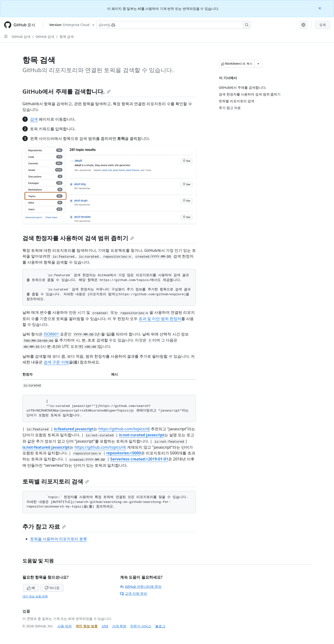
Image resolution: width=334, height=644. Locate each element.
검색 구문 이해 (56, 362)
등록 (323, 25)
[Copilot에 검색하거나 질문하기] (174, 25)
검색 (34, 119)
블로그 (160, 626)
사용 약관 (65, 626)
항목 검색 (67, 37)
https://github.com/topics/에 (124, 429)
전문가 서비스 (141, 626)
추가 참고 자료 (44, 526)
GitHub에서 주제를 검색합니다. (67, 91)
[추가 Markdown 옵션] (258, 64)
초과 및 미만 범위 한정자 (160, 319)
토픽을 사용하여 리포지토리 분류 (59, 539)
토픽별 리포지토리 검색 (56, 481)
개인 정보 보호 (86, 626)
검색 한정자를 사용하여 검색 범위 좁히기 (78, 238)
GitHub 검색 (21, 37)
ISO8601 (51, 334)
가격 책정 (119, 626)
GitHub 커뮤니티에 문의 (141, 586)
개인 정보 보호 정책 (35, 596)
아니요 (52, 588)
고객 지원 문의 (133, 593)
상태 (105, 626)
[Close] (320, 8)
